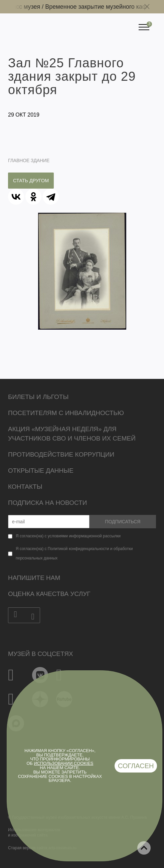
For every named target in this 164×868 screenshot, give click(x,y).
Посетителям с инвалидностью (66, 413)
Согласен (136, 766)
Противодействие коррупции (61, 454)
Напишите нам (34, 578)
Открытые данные (41, 471)
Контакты (25, 487)
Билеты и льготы (38, 397)
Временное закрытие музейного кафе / (102, 7)
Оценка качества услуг (49, 594)
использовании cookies (64, 763)
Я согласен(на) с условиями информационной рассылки (68, 536)
